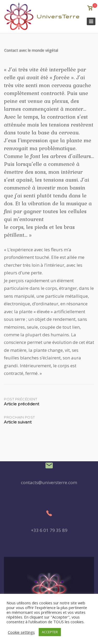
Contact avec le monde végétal (31, 50)
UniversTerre (58, 16)
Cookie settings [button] (21, 632)
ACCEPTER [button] (50, 632)
